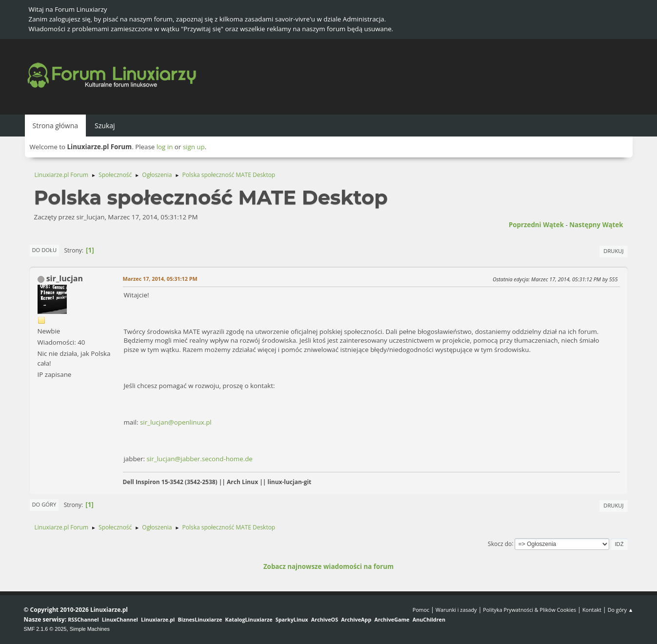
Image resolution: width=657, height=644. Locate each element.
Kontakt (592, 610)
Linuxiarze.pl (158, 619)
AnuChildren (429, 619)
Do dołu (45, 250)
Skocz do (500, 543)
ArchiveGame (392, 619)
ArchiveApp (356, 619)
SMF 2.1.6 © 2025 (45, 629)
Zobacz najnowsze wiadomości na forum (328, 566)
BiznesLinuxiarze (200, 619)
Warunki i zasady (456, 610)
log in (165, 147)
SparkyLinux (292, 619)
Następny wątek (596, 225)
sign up (194, 147)
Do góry (44, 504)
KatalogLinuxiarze (249, 619)
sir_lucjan (65, 278)
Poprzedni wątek (536, 225)
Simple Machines (90, 629)
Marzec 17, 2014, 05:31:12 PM (160, 279)
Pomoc (421, 610)
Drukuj (613, 251)
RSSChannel (83, 619)
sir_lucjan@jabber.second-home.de (199, 459)
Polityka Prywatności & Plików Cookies (529, 610)
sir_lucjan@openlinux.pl (176, 422)
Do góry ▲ (621, 610)
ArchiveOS (325, 619)
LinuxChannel (120, 619)
